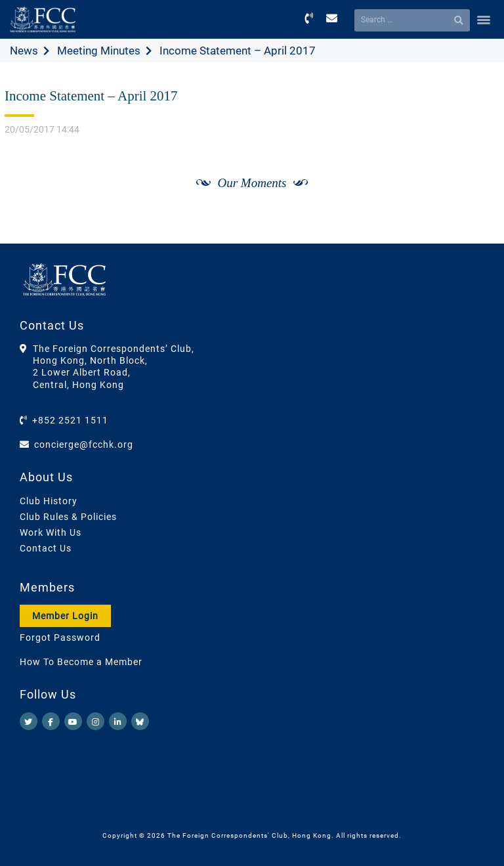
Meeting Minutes (99, 51)
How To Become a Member (81, 662)
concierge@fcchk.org (84, 444)
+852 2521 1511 (70, 420)
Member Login (65, 616)
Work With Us (51, 532)
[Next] (475, 198)
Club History (49, 501)
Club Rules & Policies (68, 517)
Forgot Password (60, 638)
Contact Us (46, 548)
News (24, 51)
